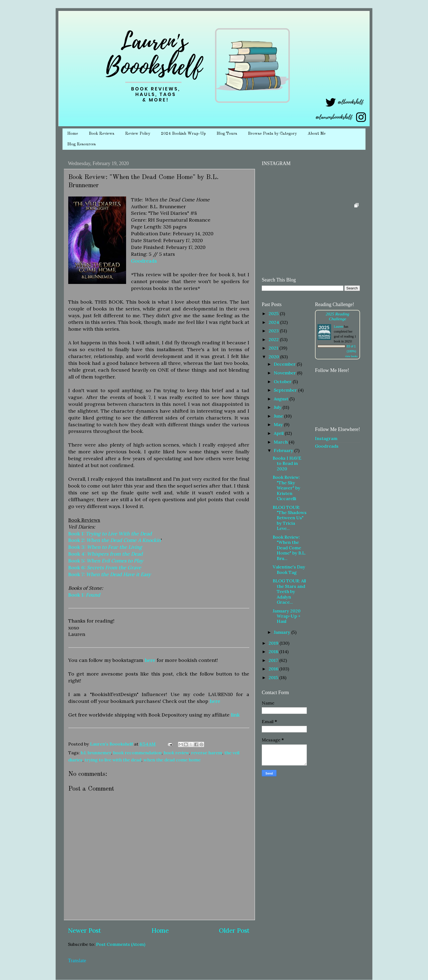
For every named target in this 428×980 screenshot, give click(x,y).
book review (176, 753)
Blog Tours (227, 134)
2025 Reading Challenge (337, 316)
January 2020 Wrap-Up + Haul (287, 616)
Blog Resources (81, 144)
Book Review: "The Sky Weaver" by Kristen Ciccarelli (286, 488)
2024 (274, 322)
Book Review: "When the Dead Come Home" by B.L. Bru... (289, 548)
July (278, 407)
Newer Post (84, 930)
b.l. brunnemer (96, 753)
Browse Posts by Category (272, 134)
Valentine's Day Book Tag (289, 569)
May (279, 424)
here (150, 660)
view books (351, 356)
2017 (274, 660)
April (279, 433)
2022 (274, 339)
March (281, 442)
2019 (274, 643)
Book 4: (105, 554)
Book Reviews (102, 134)
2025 (274, 313)
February (284, 450)
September (286, 390)
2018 (274, 652)
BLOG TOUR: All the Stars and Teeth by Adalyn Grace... (289, 591)
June (279, 416)
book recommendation (137, 753)
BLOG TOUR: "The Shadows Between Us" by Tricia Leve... (290, 518)
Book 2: (115, 540)
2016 (274, 669)
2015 (274, 677)
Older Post (234, 930)
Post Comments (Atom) (121, 944)
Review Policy (138, 134)
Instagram (326, 438)
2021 (274, 348)
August (282, 399)
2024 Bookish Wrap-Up (183, 134)
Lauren (338, 327)
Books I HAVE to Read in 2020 (287, 463)
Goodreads (144, 261)
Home (73, 134)
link (235, 715)
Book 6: (105, 567)
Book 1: (110, 534)
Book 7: (109, 574)
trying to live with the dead (113, 760)
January (283, 632)
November (285, 373)
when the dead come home (172, 760)
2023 (274, 331)
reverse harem (207, 753)
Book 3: (105, 547)
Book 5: (106, 561)
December (285, 364)
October (283, 382)
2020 (274, 357)
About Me (317, 134)
